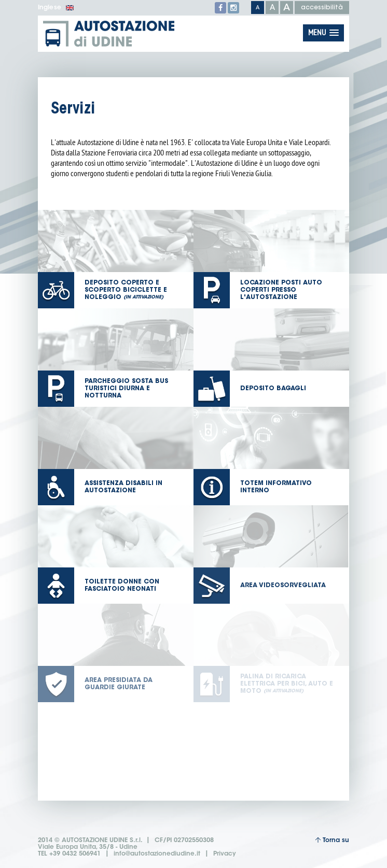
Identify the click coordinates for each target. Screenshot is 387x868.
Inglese (56, 8)
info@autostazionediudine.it (157, 854)
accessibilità (322, 8)
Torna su (332, 840)
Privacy (225, 854)
